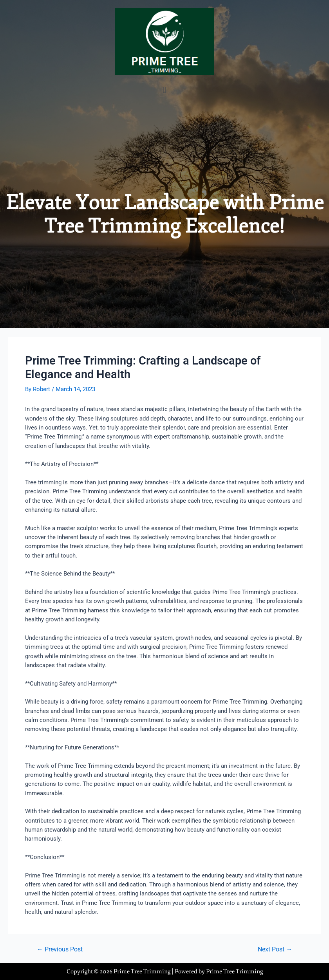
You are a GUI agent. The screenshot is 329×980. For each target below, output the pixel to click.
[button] (164, 90)
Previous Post (60, 950)
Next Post (275, 950)
